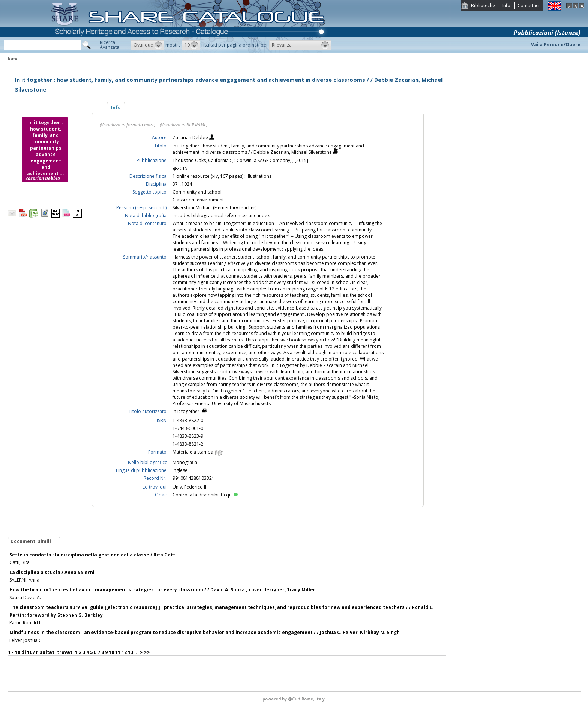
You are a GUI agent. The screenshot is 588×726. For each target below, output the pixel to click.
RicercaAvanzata (109, 45)
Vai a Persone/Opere (556, 44)
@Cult (295, 699)
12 (124, 652)
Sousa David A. (25, 597)
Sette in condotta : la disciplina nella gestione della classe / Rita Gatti (93, 555)
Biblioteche (483, 5)
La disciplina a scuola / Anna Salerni (52, 572)
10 (111, 652)
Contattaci (528, 5)
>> (147, 652)
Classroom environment (198, 200)
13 (130, 652)
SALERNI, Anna (24, 580)
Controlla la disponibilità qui (205, 495)
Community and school (197, 192)
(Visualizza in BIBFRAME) (184, 125)
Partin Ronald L (25, 623)
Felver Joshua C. (26, 640)
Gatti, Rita (19, 562)
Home (12, 59)
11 (118, 652)
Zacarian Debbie (191, 138)
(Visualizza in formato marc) (127, 125)
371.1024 (182, 184)
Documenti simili (31, 541)
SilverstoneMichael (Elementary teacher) (214, 208)
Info (506, 5)
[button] (148, 45)
